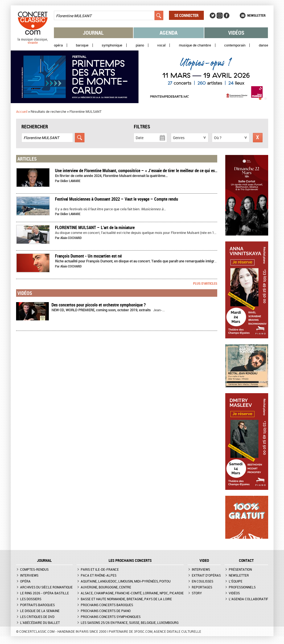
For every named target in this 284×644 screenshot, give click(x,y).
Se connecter (186, 15)
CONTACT (246, 560)
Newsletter (256, 15)
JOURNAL (44, 560)
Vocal (161, 45)
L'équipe (236, 581)
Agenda (169, 33)
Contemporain (235, 45)
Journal (93, 33)
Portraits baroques (37, 605)
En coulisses (202, 581)
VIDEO (204, 560)
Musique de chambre (195, 45)
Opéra (58, 45)
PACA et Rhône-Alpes (99, 575)
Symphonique (112, 45)
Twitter (213, 16)
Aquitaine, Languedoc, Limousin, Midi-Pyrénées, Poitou (126, 581)
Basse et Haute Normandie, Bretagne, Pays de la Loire (126, 599)
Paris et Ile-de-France (100, 569)
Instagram (220, 16)
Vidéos (236, 33)
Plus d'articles (205, 283)
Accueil (22, 111)
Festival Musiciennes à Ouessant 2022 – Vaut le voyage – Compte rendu (117, 199)
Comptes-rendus (34, 569)
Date (140, 138)
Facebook (227, 16)
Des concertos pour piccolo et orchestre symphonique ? (99, 305)
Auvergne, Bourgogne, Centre (106, 587)
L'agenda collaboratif (248, 599)
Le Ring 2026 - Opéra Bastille (45, 593)
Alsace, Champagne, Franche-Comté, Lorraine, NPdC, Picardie (132, 593)
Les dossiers (31, 599)
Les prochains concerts (130, 560)
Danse (263, 45)
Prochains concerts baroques (107, 605)
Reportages (202, 587)
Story (197, 593)
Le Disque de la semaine (40, 611)
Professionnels (242, 587)
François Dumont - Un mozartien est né (88, 256)
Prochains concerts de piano (106, 611)
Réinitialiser (258, 138)
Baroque (82, 45)
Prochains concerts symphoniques (111, 617)
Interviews (29, 575)
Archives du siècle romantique (46, 587)
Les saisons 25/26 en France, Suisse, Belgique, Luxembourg (130, 623)
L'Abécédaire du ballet (40, 623)
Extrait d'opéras (206, 575)
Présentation (240, 569)
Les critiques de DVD (37, 617)
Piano (140, 45)
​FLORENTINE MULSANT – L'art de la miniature (95, 227)
